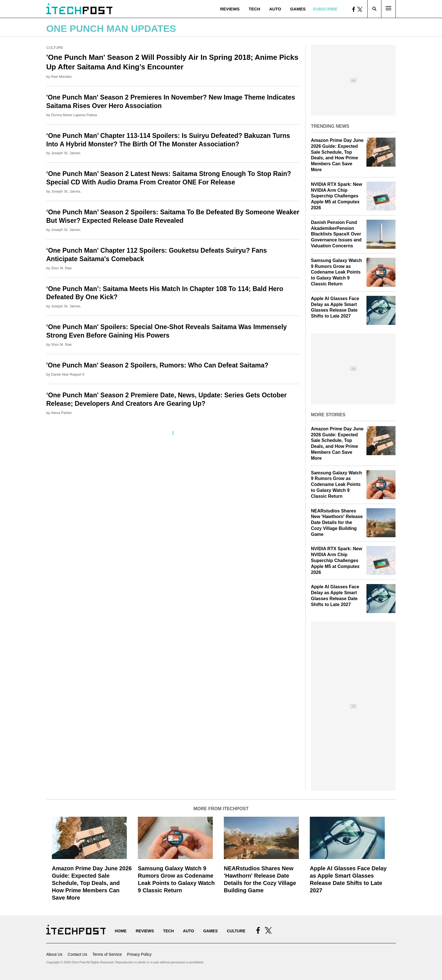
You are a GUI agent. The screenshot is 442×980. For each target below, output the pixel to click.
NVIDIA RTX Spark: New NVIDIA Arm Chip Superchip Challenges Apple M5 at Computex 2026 (337, 196)
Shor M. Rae (61, 268)
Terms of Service (107, 954)
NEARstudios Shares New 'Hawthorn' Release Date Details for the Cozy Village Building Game (337, 523)
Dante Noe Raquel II (68, 374)
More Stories (328, 415)
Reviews (230, 9)
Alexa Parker (61, 413)
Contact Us (77, 954)
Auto (275, 9)
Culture (55, 48)
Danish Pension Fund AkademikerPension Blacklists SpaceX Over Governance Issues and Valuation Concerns (336, 234)
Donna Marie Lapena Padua (74, 115)
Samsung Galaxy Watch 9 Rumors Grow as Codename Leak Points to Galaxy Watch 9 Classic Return (336, 272)
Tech (254, 9)
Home (121, 931)
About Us (54, 954)
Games (298, 9)
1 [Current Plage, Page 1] (173, 433)
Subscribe (325, 9)
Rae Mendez (61, 77)
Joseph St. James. (66, 153)
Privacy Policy (139, 954)
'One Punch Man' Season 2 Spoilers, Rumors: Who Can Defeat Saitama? (157, 365)
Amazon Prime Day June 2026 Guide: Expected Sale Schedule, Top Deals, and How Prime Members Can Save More (92, 883)
